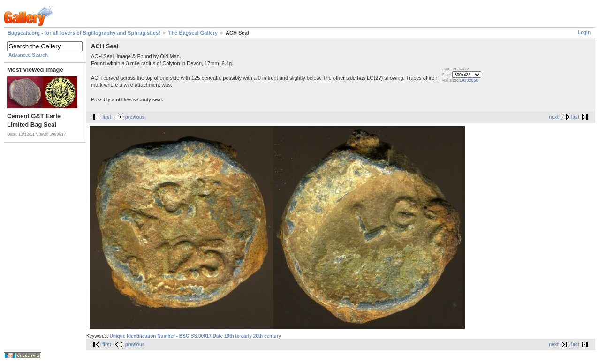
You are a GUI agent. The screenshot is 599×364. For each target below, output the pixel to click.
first (107, 117)
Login (584, 33)
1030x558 (469, 80)
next (554, 117)
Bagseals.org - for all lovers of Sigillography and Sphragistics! (84, 33)
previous (135, 117)
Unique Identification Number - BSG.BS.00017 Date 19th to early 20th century (195, 336)
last (575, 117)
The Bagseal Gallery (193, 33)
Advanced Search (28, 55)
